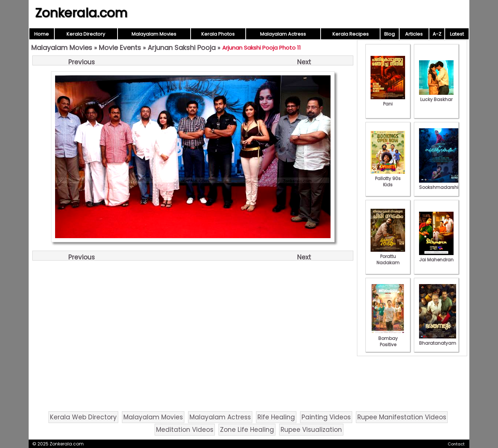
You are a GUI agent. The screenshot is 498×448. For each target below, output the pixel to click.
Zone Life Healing (247, 430)
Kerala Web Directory (83, 417)
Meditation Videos (185, 430)
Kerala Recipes (351, 34)
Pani (388, 101)
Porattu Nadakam (388, 256)
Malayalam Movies (154, 34)
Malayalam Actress (283, 34)
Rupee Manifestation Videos (402, 417)
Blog (389, 34)
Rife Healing (276, 417)
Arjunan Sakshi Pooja (182, 48)
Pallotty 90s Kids (388, 178)
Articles (414, 34)
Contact (456, 444)
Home (41, 34)
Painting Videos (326, 417)
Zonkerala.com (81, 13)
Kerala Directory (86, 34)
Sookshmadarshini (441, 184)
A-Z (437, 34)
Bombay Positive (388, 338)
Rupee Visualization (311, 430)
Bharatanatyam (438, 340)
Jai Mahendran (436, 257)
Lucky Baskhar (436, 96)
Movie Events (120, 48)
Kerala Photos (218, 34)
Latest (457, 34)
